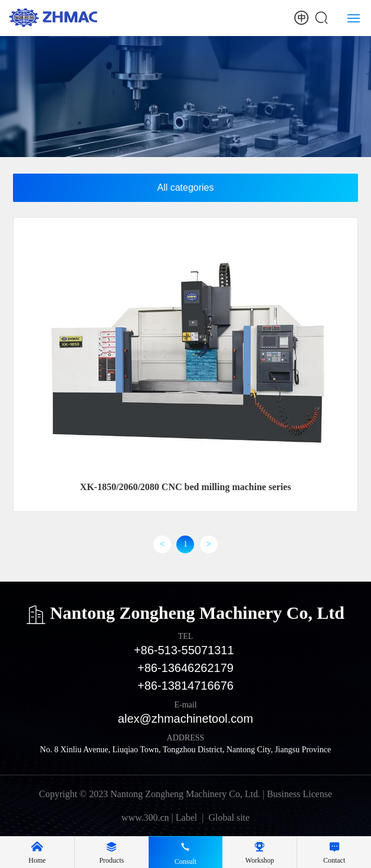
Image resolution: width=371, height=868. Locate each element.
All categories (185, 187)
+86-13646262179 (185, 668)
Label (186, 818)
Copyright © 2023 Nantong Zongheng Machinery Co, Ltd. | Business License (185, 794)
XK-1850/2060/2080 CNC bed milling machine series (186, 487)
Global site (229, 818)
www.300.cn (145, 818)
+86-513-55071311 (184, 650)
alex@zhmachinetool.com (185, 719)
